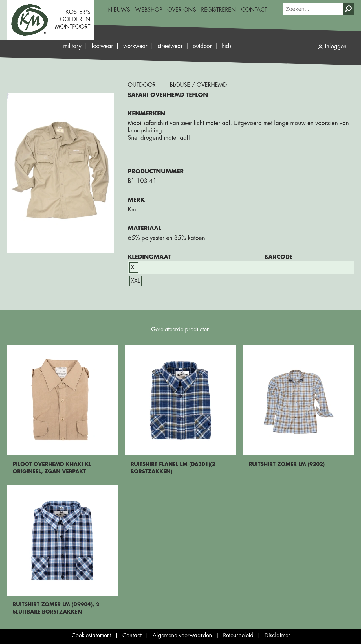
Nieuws (119, 10)
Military (72, 46)
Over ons (182, 10)
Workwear (135, 46)
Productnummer (156, 171)
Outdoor (202, 46)
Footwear (102, 46)
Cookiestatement (92, 635)
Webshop (149, 10)
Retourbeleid (238, 635)
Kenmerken (147, 114)
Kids (227, 46)
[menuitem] (119, 10)
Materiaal (145, 228)
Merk (136, 200)
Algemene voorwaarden (182, 635)
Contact (254, 10)
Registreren (219, 10)
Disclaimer (277, 635)
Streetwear (170, 46)
